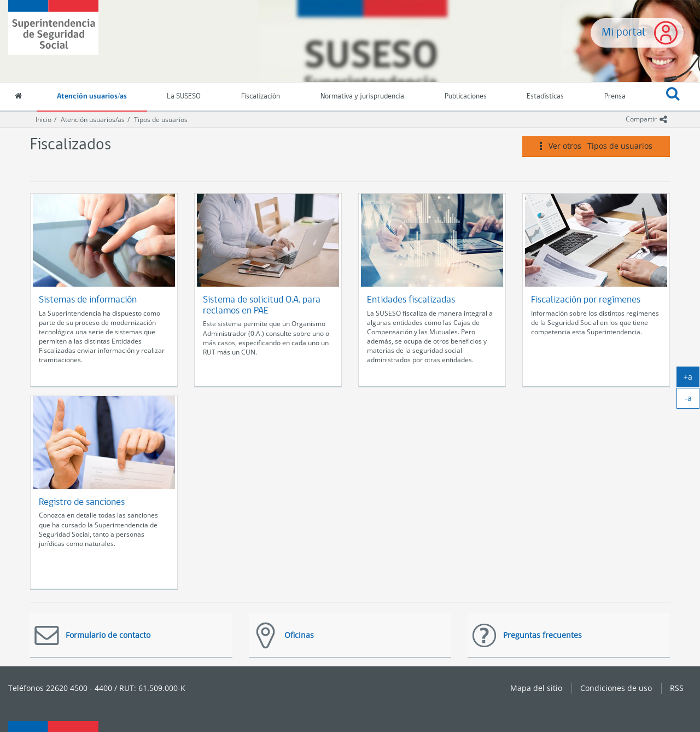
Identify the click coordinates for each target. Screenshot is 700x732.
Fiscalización (261, 97)
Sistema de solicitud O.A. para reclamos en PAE (262, 306)
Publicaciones (466, 97)
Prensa (615, 97)
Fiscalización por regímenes (586, 300)
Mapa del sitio (536, 688)
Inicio (43, 120)
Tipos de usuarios (161, 120)
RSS (677, 688)
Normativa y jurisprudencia (362, 97)
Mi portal (623, 33)
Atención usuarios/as (92, 97)
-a (692, 400)
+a (692, 379)
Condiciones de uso (616, 688)
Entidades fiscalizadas (411, 300)
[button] (673, 97)
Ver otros (596, 146)
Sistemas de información (88, 300)
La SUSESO (184, 97)
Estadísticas (545, 97)
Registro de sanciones (82, 502)
